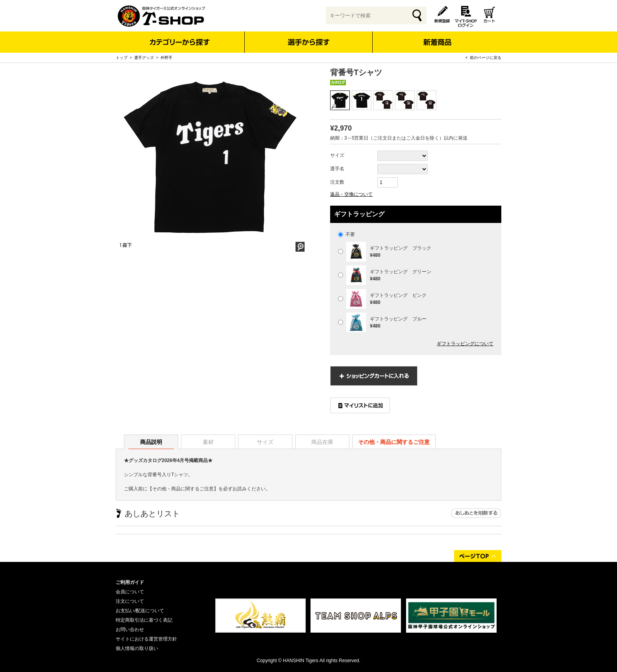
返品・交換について (351, 194)
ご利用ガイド (130, 582)
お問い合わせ (130, 630)
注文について (130, 601)
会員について (130, 592)
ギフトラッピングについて (465, 344)
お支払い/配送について (140, 611)
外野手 (166, 58)
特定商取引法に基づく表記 (144, 620)
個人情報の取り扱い (137, 648)
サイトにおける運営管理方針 (146, 639)
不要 (346, 234)
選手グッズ (144, 58)
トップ (122, 58)
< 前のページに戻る (483, 58)
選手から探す (309, 42)
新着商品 (437, 37)
